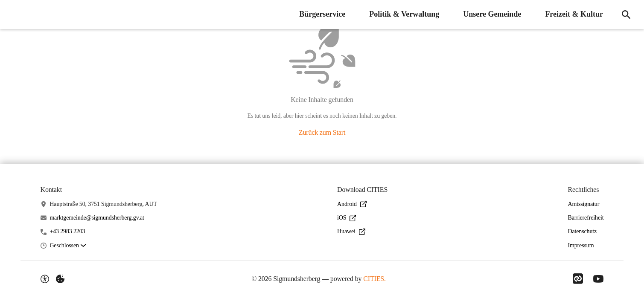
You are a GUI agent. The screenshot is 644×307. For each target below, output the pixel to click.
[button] (67, 246)
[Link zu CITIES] (578, 279)
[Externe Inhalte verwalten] (60, 279)
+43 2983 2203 (67, 231)
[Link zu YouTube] (598, 279)
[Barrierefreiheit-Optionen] (45, 279)
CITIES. (374, 279)
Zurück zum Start (322, 132)
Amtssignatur (583, 204)
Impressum (581, 245)
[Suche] (626, 14)
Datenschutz (582, 231)
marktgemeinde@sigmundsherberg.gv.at (97, 218)
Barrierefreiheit (586, 218)
